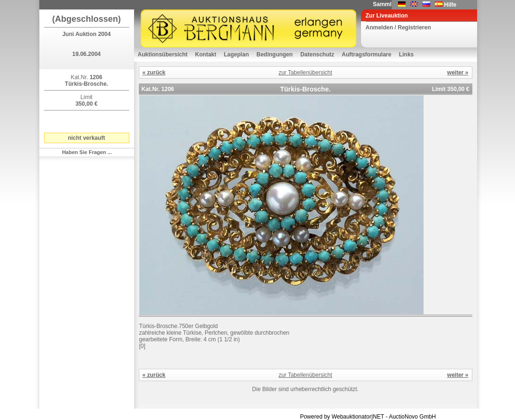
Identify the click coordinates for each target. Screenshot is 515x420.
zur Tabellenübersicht (305, 73)
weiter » (458, 73)
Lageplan (237, 55)
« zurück (154, 73)
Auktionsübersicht (163, 55)
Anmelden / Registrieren (398, 27)
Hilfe (450, 5)
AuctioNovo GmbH (412, 417)
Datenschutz (317, 55)
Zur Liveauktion (387, 16)
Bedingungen (275, 55)
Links (406, 55)
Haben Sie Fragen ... (87, 152)
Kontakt (206, 55)
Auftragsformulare (366, 55)
